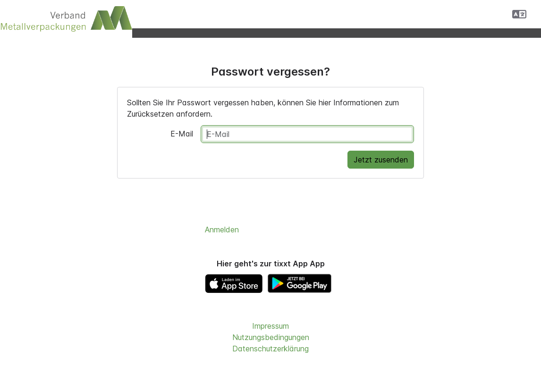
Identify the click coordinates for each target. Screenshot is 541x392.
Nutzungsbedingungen (271, 337)
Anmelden (222, 230)
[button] (519, 14)
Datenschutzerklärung (270, 349)
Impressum (270, 326)
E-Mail (182, 134)
